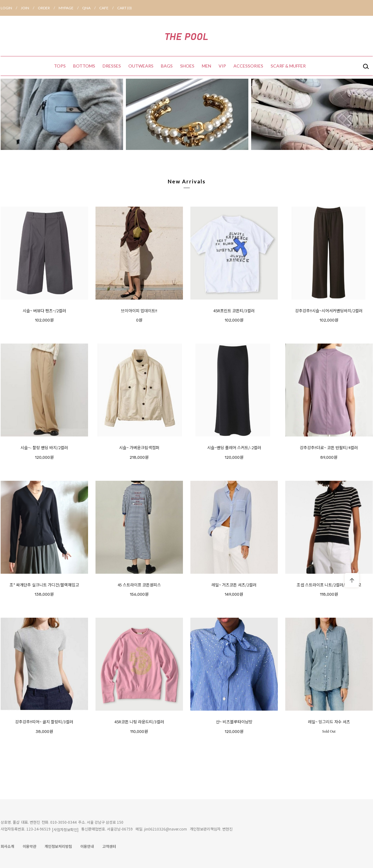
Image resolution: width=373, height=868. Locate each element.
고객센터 (109, 846)
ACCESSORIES (248, 66)
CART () (124, 8)
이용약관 (29, 846)
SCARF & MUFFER (288, 66)
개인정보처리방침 (58, 846)
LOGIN (11, 8)
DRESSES (112, 66)
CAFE (108, 8)
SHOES (187, 66)
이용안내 (87, 846)
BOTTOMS (84, 66)
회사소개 (7, 846)
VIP (222, 66)
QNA (91, 8)
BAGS (167, 66)
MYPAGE (70, 8)
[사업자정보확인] (65, 829)
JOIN (29, 8)
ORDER (48, 8)
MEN (206, 66)
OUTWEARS (141, 66)
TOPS (60, 66)
